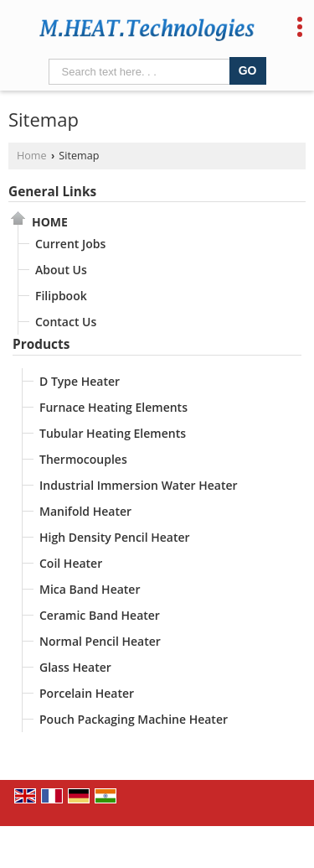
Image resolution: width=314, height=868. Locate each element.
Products (41, 344)
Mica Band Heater (90, 589)
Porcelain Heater (87, 693)
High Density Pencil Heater (115, 537)
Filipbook (61, 296)
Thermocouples (83, 459)
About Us (61, 270)
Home (32, 156)
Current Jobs (70, 244)
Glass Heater (75, 667)
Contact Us (66, 322)
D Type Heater (80, 381)
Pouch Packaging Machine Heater (134, 719)
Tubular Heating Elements (113, 433)
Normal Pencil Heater (100, 641)
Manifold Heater (85, 511)
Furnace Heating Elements (113, 407)
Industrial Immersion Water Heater (139, 485)
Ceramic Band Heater (100, 615)
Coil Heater (71, 563)
